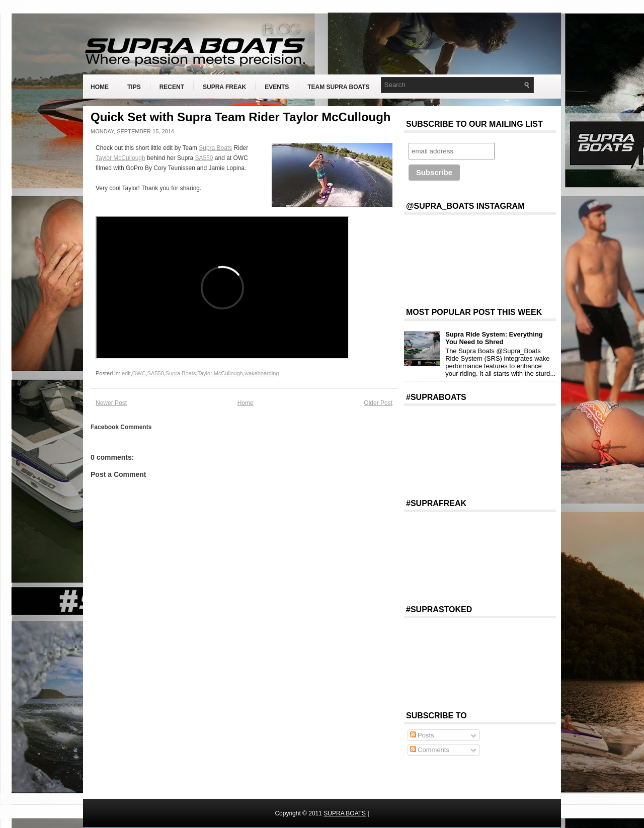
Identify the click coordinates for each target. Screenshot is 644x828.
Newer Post (111, 403)
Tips (134, 87)
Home (100, 87)
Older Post (378, 403)
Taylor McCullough (120, 158)
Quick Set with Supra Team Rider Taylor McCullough (241, 117)
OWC (139, 373)
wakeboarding (262, 373)
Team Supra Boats (338, 87)
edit (126, 373)
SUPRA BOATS (345, 813)
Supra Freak (224, 87)
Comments (430, 750)
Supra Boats (215, 148)
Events (277, 87)
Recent (172, 87)
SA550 (204, 158)
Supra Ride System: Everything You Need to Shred (494, 338)
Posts (422, 735)
